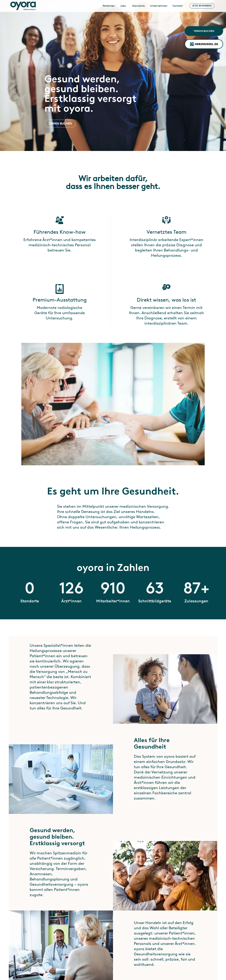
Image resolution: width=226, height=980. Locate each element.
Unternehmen (159, 6)
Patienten (109, 6)
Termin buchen (204, 31)
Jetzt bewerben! (202, 6)
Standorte (138, 6)
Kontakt (178, 6)
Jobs (123, 6)
